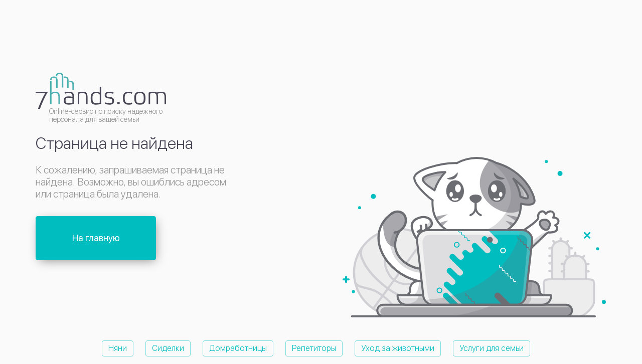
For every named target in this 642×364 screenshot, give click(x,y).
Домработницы (238, 348)
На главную (96, 238)
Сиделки (168, 348)
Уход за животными (398, 348)
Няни (118, 348)
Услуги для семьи (492, 348)
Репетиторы (314, 348)
